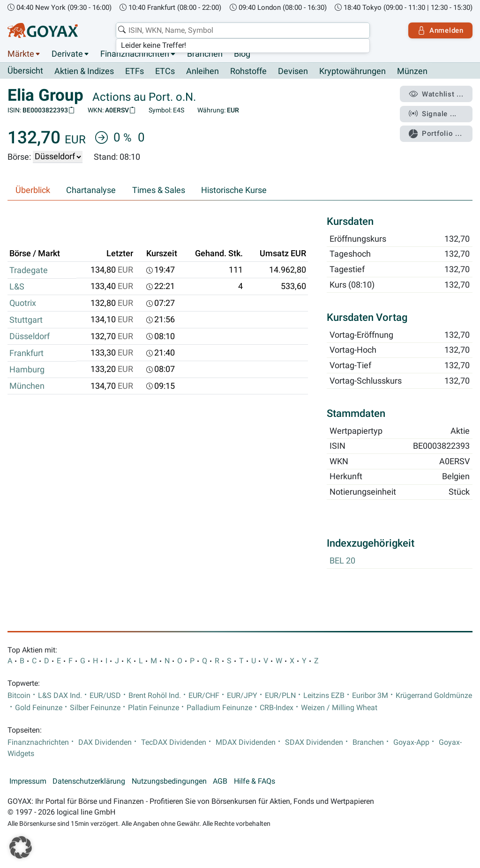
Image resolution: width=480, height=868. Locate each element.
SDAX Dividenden (314, 742)
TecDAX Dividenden (174, 742)
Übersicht (25, 71)
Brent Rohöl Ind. (155, 696)
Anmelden (440, 30)
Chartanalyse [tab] (91, 190)
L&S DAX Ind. (60, 696)
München (27, 386)
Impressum (28, 781)
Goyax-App (411, 742)
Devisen (293, 71)
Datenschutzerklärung (89, 781)
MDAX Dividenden (246, 742)
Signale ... (433, 114)
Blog (242, 54)
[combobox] (243, 30)
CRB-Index (277, 708)
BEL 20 (342, 561)
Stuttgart (26, 320)
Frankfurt (26, 353)
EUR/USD (105, 696)
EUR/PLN (280, 696)
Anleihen (202, 71)
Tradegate (29, 270)
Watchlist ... (436, 94)
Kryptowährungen (352, 71)
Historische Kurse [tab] (234, 190)
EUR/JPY (242, 696)
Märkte (21, 54)
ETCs (165, 71)
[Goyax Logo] (43, 30)
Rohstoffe (248, 71)
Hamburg (27, 370)
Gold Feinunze (39, 708)
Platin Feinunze (154, 708)
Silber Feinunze (95, 708)
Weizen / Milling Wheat (339, 708)
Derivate (67, 54)
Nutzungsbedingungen (169, 781)
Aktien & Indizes (84, 71)
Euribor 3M (370, 696)
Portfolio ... (435, 134)
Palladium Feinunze (219, 708)
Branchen (205, 54)
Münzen (412, 71)
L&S (17, 287)
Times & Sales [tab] (159, 190)
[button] (21, 847)
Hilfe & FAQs (255, 781)
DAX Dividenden (105, 742)
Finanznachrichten (135, 54)
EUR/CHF (204, 696)
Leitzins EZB (324, 696)
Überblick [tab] (33, 190)
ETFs (135, 71)
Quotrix (23, 303)
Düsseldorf (30, 336)
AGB (220, 781)
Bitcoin (19, 696)
